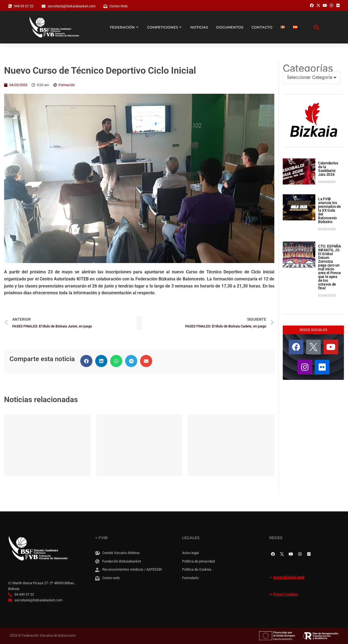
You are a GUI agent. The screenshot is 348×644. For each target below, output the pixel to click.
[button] (86, 361)
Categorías (308, 68)
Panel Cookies (286, 594)
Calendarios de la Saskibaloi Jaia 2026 (328, 169)
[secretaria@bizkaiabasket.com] (43, 6)
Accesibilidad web (289, 577)
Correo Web (119, 6)
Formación (67, 85)
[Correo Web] (105, 6)
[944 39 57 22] (10, 6)
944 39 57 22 (24, 6)
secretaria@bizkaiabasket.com (72, 6)
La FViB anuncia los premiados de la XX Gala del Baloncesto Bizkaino (330, 210)
